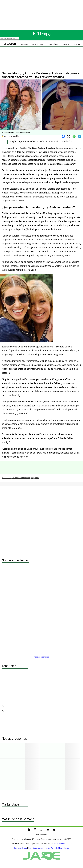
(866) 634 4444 (60, 843)
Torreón (77, 44)
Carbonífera (53, 44)
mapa (70, 843)
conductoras (25, 478)
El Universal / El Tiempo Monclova (16, 132)
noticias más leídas (42, 657)
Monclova (24, 44)
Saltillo (66, 44)
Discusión (16, 478)
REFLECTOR (9, 44)
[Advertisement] (41, 15)
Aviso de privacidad (36, 848)
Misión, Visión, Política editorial (57, 848)
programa (35, 478)
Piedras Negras (38, 44)
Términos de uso (20, 848)
